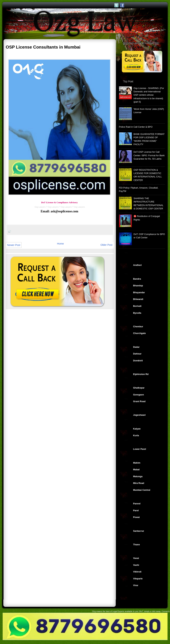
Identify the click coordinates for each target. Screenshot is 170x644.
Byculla (137, 313)
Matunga (138, 476)
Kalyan (137, 429)
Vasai (136, 558)
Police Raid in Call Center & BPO (136, 127)
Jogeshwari (139, 415)
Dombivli (138, 361)
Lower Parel (140, 449)
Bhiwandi (138, 299)
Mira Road (139, 483)
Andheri (138, 265)
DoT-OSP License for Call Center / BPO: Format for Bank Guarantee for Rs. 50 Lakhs (149, 155)
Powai (136, 517)
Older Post (106, 245)
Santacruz (139, 531)
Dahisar (137, 354)
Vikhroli (137, 572)
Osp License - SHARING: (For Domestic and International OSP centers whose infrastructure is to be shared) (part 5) (149, 95)
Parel (136, 510)
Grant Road (139, 401)
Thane (137, 545)
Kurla (136, 435)
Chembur (138, 327)
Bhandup (138, 286)
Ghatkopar (139, 388)
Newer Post (14, 245)
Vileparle (138, 579)
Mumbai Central (142, 490)
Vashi (136, 565)
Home (60, 244)
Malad (136, 469)
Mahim (137, 463)
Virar (136, 585)
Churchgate (139, 333)
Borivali (137, 306)
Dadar (136, 347)
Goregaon (139, 395)
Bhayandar (139, 292)
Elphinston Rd (141, 374)
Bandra (137, 279)
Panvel (137, 504)
